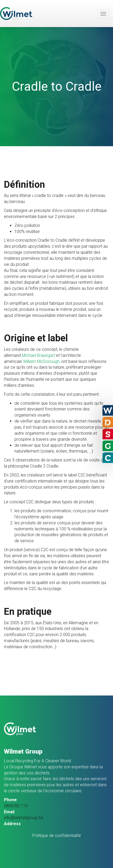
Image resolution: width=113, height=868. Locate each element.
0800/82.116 (16, 806)
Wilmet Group (16, 14)
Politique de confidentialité (57, 836)
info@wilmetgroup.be (24, 818)
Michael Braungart (38, 355)
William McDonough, (42, 361)
